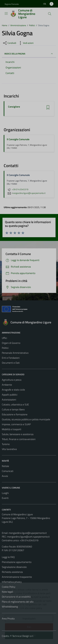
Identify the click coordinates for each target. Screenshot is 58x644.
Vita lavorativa (9, 449)
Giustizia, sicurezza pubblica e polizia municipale (26, 419)
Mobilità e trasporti (12, 429)
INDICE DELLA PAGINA (29, 54)
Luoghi (5, 493)
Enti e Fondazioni (11, 358)
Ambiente (7, 385)
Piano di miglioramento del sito (18, 602)
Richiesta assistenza (12, 572)
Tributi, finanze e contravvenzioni (19, 439)
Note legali (7, 592)
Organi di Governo (11, 343)
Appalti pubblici (10, 395)
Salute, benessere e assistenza (18, 434)
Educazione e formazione (15, 414)
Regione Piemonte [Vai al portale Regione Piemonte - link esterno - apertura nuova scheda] (12, 4)
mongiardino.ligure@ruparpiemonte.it (28, 533)
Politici (5, 348)
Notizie (5, 466)
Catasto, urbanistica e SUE (15, 404)
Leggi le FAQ (8, 557)
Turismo (6, 444)
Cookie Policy (9, 587)
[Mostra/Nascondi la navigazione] (6, 13)
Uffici (4, 338)
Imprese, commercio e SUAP (16, 424)
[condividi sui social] (9, 43)
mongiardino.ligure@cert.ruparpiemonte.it (28, 537)
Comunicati (8, 471)
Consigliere (14, 107)
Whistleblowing (10, 607)
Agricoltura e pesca (12, 380)
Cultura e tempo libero (13, 409)
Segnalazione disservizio (14, 567)
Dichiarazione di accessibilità (16, 597)
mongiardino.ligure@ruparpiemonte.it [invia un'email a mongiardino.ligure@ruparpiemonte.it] (26, 193)
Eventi (5, 498)
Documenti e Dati (11, 363)
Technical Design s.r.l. (23, 636)
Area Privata (8, 618)
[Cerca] (50, 14)
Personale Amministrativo (15, 353)
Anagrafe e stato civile (13, 390)
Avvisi (5, 476)
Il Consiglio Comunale (18, 139)
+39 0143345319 (18, 189)
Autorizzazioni (9, 400)
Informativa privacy (12, 582)
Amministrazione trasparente (17, 577)
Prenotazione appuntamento (17, 562)
